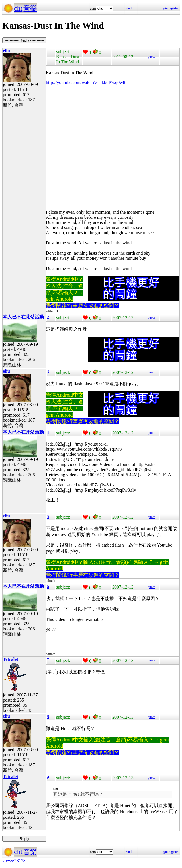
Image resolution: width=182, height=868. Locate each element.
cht (18, 8)
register (174, 8)
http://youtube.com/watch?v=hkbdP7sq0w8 (86, 82)
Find (128, 8)
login (164, 8)
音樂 (30, 8)
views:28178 (14, 861)
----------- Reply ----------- (24, 40)
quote (151, 57)
